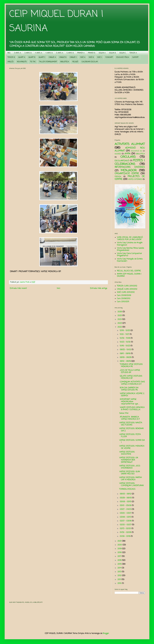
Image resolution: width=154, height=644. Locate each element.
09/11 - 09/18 (125, 354)
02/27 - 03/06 (126, 521)
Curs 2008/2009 (124, 295)
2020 (120, 545)
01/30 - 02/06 (126, 532)
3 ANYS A (17, 53)
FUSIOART (109, 57)
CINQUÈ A (52, 57)
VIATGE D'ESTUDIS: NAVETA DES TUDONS (131, 424)
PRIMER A (81, 53)
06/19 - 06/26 (126, 357)
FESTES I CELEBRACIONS (130, 162)
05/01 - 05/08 (126, 506)
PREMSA (118, 177)
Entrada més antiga (99, 288)
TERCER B (11, 57)
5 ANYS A (60, 53)
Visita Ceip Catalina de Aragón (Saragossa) (130, 244)
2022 (120, 327)
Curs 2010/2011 (123, 302)
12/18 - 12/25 (125, 331)
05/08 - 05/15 (126, 502)
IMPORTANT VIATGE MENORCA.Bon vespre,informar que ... (129, 402)
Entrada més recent (18, 288)
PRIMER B (92, 53)
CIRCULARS (128, 157)
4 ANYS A (38, 53)
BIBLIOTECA (65, 62)
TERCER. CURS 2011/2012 (127, 286)
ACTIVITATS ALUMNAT (130, 144)
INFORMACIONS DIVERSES (130, 167)
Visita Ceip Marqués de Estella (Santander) (130, 260)
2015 (120, 564)
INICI (9, 53)
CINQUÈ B (63, 57)
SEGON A (102, 53)
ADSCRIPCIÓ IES (136, 151)
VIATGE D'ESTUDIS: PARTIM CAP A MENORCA (131, 479)
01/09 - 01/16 (125, 536)
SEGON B (112, 53)
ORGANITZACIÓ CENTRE (127, 174)
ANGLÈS (11, 62)
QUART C (42, 57)
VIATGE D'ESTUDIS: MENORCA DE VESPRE (132, 447)
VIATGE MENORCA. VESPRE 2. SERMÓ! (132, 395)
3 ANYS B (28, 53)
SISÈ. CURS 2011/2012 (126, 292)
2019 (120, 549)
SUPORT (135, 57)
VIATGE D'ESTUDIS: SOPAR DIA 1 (132, 441)
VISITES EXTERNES (135, 179)
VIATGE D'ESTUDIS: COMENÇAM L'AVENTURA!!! (131, 485)
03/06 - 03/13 (126, 517)
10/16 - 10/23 (125, 346)
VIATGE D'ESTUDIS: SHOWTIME (127, 453)
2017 (120, 556)
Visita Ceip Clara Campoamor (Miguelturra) (129, 255)
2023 (120, 323)
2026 (120, 312)
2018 (120, 553)
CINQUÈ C (73, 57)
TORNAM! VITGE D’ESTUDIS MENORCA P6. (131, 366)
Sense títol (124, 413)
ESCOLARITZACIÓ (122, 161)
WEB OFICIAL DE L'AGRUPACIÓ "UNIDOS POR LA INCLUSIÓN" (130, 239)
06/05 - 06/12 (126, 494)
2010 (120, 583)
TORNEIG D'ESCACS (127, 489)
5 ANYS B (70, 53)
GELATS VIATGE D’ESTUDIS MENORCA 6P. (131, 377)
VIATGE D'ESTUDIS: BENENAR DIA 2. (131, 430)
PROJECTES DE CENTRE (130, 178)
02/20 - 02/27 (126, 525)
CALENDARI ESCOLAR (90, 62)
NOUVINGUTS (22, 62)
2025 (120, 316)
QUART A (22, 57)
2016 (120, 560)
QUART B (32, 57)
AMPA (127, 154)
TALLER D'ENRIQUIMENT (48, 62)
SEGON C (123, 53)
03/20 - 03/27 (126, 513)
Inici (58, 288)
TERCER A (133, 53)
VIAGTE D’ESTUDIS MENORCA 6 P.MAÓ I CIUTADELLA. (132, 409)
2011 (119, 580)
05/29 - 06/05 (126, 498)
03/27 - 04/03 (126, 509)
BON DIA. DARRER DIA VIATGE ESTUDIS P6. (129, 389)
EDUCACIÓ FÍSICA (123, 57)
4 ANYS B (49, 53)
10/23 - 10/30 (125, 342)
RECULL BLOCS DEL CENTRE (129, 271)
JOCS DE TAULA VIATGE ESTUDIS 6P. (130, 371)
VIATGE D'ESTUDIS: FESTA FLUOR (130, 436)
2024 (120, 319)
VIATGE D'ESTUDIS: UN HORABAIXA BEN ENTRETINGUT (129, 460)
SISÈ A (83, 57)
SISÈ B (91, 57)
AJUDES (118, 154)
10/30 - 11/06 (125, 338)
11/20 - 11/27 (125, 334)
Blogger (106, 633)
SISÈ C (100, 57)
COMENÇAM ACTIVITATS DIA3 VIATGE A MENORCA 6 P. (132, 383)
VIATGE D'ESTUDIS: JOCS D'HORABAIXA (130, 467)
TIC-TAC (33, 62)
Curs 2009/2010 (124, 299)
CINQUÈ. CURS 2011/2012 (127, 289)
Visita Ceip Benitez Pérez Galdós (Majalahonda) (130, 249)
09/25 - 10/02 (126, 350)
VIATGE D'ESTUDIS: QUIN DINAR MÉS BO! (130, 473)
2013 (120, 572)
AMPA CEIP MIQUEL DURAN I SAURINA (129, 275)
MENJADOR (129, 170)
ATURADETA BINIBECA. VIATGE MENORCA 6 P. (129, 418)
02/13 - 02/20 (126, 529)
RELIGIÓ (75, 62)
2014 (120, 568)
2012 (120, 576)
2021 (120, 541)
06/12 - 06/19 (126, 361)
